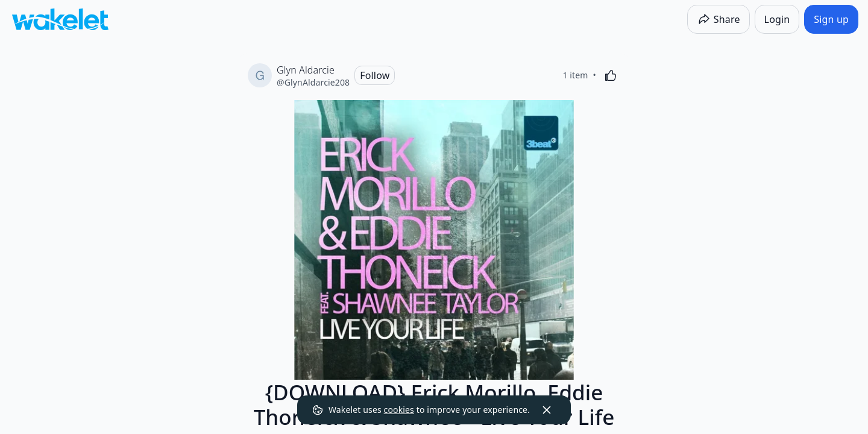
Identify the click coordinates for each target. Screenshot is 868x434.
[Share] (719, 19)
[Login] (777, 19)
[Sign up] (831, 19)
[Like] (611, 75)
